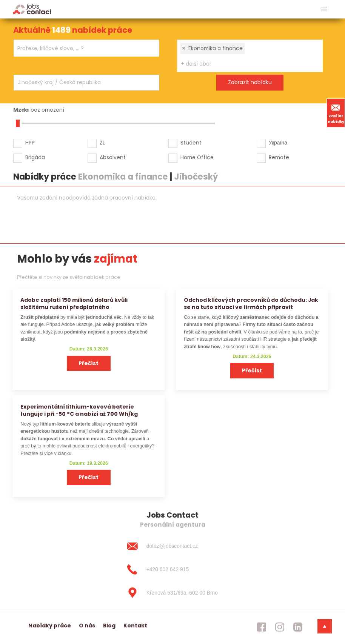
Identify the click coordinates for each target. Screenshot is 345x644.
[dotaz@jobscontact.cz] (172, 546)
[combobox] (86, 48)
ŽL (102, 143)
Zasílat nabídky (336, 113)
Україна (278, 143)
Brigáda (35, 157)
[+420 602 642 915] (172, 570)
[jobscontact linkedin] (298, 627)
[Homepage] (32, 9)
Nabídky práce (50, 626)
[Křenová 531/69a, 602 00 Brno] (172, 593)
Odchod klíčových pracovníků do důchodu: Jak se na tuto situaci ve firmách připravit (251, 304)
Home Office (197, 157)
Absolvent (113, 157)
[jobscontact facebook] (262, 627)
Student (191, 143)
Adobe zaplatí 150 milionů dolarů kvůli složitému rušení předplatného (74, 304)
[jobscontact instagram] (280, 627)
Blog (109, 626)
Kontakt (135, 626)
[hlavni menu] (324, 9)
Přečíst (89, 363)
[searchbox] (82, 48)
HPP (30, 143)
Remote (279, 157)
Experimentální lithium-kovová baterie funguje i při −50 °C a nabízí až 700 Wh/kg (79, 410)
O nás (87, 626)
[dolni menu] (325, 626)
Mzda (21, 110)
